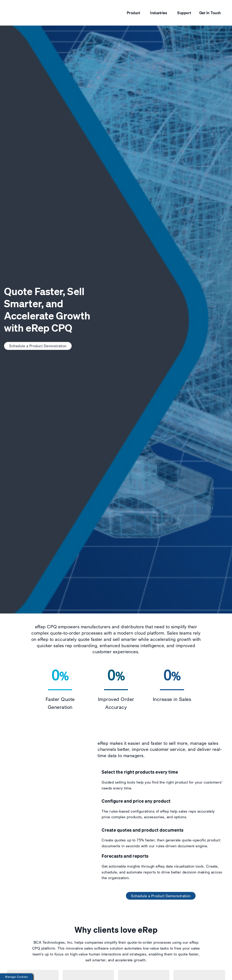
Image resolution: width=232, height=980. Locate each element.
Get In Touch (210, 13)
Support (184, 13)
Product (133, 13)
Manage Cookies (16, 977)
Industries (159, 13)
